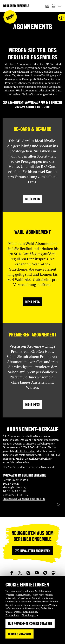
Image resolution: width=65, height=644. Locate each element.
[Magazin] (47, 6)
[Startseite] (16, 6)
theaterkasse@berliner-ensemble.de (24, 499)
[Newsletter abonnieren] (32, 551)
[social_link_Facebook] (12, 573)
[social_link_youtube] (37, 573)
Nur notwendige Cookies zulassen (30, 624)
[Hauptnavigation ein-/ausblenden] (59, 6)
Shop (10, 17)
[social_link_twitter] (20, 573)
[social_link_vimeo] (45, 573)
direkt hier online (25, 451)
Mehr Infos (32, 199)
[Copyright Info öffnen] (58, 504)
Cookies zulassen (19, 634)
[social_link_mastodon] (54, 573)
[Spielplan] (54, 6)
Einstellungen (29, 615)
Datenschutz (12, 615)
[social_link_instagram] (28, 573)
